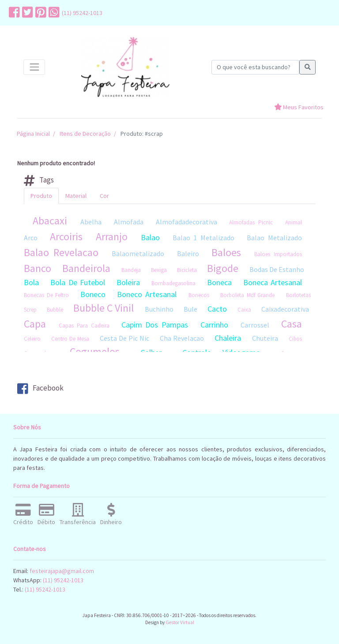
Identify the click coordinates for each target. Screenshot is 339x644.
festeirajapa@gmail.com (62, 571)
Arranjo (112, 236)
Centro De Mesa (70, 339)
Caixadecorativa (285, 309)
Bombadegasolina (173, 283)
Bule (190, 309)
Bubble (55, 310)
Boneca (219, 282)
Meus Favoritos (299, 107)
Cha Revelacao (182, 338)
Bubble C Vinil (104, 308)
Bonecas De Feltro (46, 295)
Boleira (128, 282)
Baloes (226, 252)
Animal (294, 222)
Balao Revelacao (61, 252)
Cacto (217, 309)
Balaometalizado (138, 253)
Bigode (223, 268)
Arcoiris (66, 236)
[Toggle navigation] (34, 67)
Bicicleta (187, 270)
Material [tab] (76, 196)
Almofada (129, 222)
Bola (31, 282)
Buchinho (159, 309)
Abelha (91, 222)
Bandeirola (86, 268)
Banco (38, 268)
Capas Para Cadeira (84, 326)
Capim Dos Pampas (155, 325)
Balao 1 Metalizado (204, 238)
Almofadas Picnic (251, 222)
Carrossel (255, 325)
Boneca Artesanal (273, 282)
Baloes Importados (278, 254)
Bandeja (131, 270)
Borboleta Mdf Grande (247, 295)
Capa (35, 324)
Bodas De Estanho (277, 269)
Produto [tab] (41, 196)
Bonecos (199, 295)
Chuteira (265, 338)
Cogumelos (95, 352)
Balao (150, 237)
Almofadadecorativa (186, 222)
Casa (292, 324)
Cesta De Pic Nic (124, 338)
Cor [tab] (104, 196)
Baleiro (188, 253)
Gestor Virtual (180, 622)
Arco (31, 238)
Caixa (244, 310)
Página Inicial (33, 134)
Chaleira (228, 338)
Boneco (93, 294)
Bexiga (159, 270)
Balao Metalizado (274, 238)
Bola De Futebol (78, 282)
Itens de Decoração (85, 134)
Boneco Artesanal (147, 294)
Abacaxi (50, 221)
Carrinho (214, 325)
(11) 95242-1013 (82, 13)
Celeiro (32, 339)
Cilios (295, 339)
